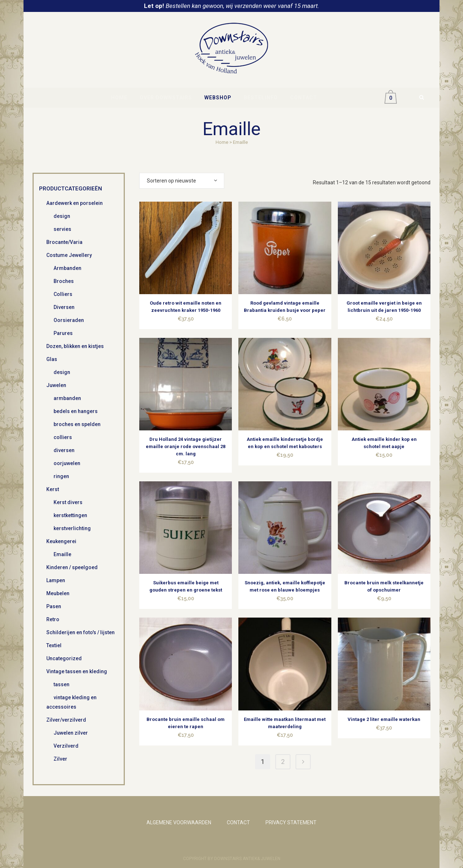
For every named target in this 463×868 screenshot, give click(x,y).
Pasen (54, 606)
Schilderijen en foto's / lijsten (80, 632)
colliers (63, 437)
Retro (53, 619)
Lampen (56, 580)
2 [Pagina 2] (283, 762)
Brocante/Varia (64, 242)
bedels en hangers (76, 411)
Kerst (53, 489)
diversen (64, 450)
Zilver (60, 759)
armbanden (67, 398)
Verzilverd (66, 746)
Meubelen (58, 593)
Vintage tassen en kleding (77, 671)
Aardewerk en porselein (75, 203)
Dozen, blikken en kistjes (75, 346)
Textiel (54, 645)
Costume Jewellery (69, 255)
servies (62, 229)
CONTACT (238, 822)
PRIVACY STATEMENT (291, 822)
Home (222, 142)
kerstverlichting (72, 528)
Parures (63, 333)
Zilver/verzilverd (66, 720)
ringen (61, 476)
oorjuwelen (67, 463)
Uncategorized (64, 658)
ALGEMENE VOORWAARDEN (179, 822)
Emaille (62, 554)
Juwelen (56, 385)
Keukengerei (61, 541)
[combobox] (182, 181)
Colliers (63, 294)
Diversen (64, 307)
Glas (52, 359)
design (62, 216)
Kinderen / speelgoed (72, 567)
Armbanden (67, 268)
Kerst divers (68, 502)
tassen (61, 684)
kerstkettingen (70, 515)
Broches (64, 281)
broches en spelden (77, 424)
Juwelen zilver (71, 733)
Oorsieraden (69, 320)
